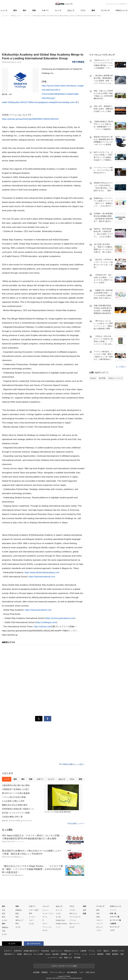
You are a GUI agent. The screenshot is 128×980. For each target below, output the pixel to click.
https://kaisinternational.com (42, 577)
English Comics (61, 924)
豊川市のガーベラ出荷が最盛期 (16, 793)
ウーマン (77, 954)
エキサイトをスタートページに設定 (64, 966)
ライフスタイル (75, 917)
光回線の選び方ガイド (31, 951)
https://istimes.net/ (42, 627)
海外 (25, 10)
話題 (84, 913)
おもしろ (71, 10)
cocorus (48, 954)
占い (70, 954)
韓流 (17, 924)
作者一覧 (113, 913)
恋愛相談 (64, 954)
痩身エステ (68, 958)
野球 (31, 913)
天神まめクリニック (71, 951)
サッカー (32, 917)
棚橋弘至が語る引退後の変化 (15, 805)
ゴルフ (31, 920)
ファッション (47, 927)
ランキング (105, 10)
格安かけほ (28, 954)
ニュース (4, 10)
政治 (4, 917)
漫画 (93, 10)
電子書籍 (77, 958)
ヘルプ (112, 930)
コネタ (58, 913)
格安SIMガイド (10, 954)
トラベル (73, 920)
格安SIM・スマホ (118, 951)
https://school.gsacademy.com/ (60, 618)
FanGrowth (45, 951)
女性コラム (73, 913)
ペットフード (52, 958)
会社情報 (36, 972)
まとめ (4, 920)
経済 (4, 913)
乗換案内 (100, 954)
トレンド (58, 10)
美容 (122, 954)
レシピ (85, 954)
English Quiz (60, 920)
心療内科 (83, 951)
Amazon (93, 378)
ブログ (99, 951)
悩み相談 (55, 954)
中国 (4, 931)
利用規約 (44, 972)
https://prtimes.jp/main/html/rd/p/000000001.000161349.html (30, 119)
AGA (61, 958)
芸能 (34, 10)
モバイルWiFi (38, 954)
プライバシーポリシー (58, 972)
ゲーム (45, 917)
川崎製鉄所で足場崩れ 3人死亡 (16, 789)
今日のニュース (122, 10)
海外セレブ (19, 920)
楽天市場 (102, 378)
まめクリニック (57, 951)
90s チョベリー (75, 924)
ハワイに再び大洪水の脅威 (14, 797)
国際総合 (5, 927)
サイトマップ (115, 927)
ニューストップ (112, 4)
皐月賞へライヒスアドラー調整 (16, 813)
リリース (113, 910)
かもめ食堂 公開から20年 (13, 801)
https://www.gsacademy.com (38, 610)
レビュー (46, 910)
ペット (58, 927)
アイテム (92, 951)
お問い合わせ (90, 972)
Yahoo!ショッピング (115, 378)
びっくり (59, 910)
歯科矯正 (115, 954)
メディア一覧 (115, 917)
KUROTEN (18, 951)
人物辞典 (113, 924)
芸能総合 (19, 910)
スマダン (73, 910)
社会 (4, 910)
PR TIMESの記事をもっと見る (72, 764)
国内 (15, 10)
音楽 (17, 917)
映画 (17, 913)
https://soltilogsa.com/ (46, 622)
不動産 (108, 954)
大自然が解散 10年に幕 (12, 817)
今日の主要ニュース (76, 823)
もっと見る (121, 367)
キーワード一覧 (115, 920)
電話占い (106, 951)
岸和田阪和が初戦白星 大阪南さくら (18, 809)
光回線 (19, 954)
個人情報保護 (72, 972)
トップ (7, 779)
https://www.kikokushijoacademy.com (42, 572)
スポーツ (45, 10)
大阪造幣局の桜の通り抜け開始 (16, 785)
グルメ (45, 924)
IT (43, 920)
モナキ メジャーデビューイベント (17, 821)
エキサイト (123, 4)
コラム (83, 10)
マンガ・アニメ (48, 913)
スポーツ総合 (34, 910)
